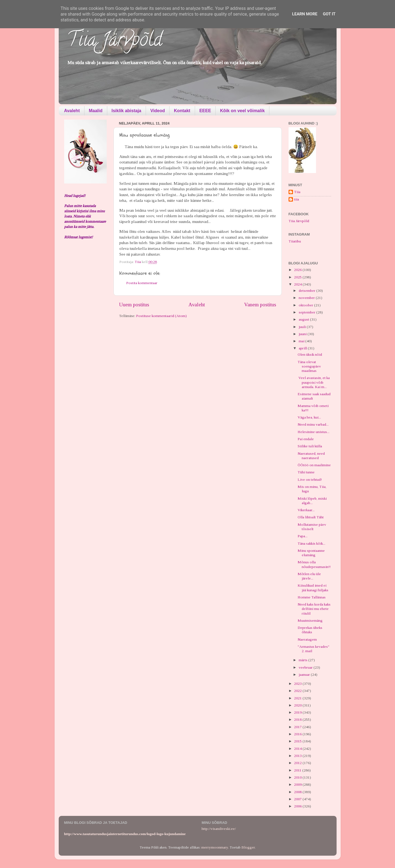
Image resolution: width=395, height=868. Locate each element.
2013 (298, 756)
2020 (298, 705)
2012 (298, 763)
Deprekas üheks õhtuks (310, 630)
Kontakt (182, 111)
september (307, 312)
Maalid (96, 111)
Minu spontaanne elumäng (311, 553)
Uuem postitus (134, 305)
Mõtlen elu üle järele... (309, 576)
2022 (298, 691)
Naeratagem (307, 639)
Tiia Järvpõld (115, 41)
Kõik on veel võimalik (242, 111)
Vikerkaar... (306, 510)
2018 (298, 719)
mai (302, 341)
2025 (298, 277)
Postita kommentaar (142, 283)
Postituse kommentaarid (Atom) (161, 316)
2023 (298, 684)
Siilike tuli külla (310, 446)
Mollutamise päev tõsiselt (312, 527)
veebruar (306, 667)
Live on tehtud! (310, 480)
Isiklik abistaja (127, 111)
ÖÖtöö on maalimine (314, 465)
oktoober (306, 305)
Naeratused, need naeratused (311, 456)
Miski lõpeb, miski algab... (312, 501)
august (304, 319)
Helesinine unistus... (314, 432)
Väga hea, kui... (309, 417)
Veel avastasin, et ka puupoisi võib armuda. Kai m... (314, 382)
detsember (307, 291)
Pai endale (306, 439)
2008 (298, 792)
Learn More (305, 14)
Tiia (297, 192)
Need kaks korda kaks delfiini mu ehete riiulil (314, 609)
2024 (298, 284)
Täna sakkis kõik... (311, 543)
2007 (298, 799)
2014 (298, 749)
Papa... (303, 536)
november (307, 298)
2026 (298, 270)
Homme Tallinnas (312, 597)
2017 (298, 727)
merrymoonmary (215, 847)
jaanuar (305, 675)
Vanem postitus (260, 305)
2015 (298, 741)
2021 (298, 698)
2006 (298, 806)
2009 (298, 784)
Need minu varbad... (313, 424)
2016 (298, 734)
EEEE (205, 111)
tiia (297, 199)
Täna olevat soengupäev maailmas (309, 366)
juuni (303, 334)
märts (304, 660)
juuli (303, 327)
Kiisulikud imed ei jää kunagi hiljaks (313, 588)
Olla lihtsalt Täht (311, 517)
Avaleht (72, 111)
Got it (329, 14)
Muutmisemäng (310, 620)
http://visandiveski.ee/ (219, 829)
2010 (298, 777)
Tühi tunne (306, 472)
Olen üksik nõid (310, 354)
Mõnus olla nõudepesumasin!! (314, 564)
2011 (298, 770)
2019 (298, 712)
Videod (158, 111)
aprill (303, 348)
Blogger (248, 847)
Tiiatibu (295, 241)
